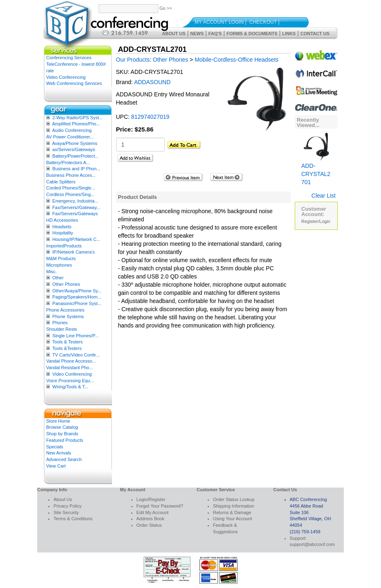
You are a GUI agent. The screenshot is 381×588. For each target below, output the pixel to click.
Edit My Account (153, 512)
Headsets (62, 227)
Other (58, 278)
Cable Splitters (61, 182)
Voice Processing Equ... (70, 381)
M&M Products (61, 258)
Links (289, 33)
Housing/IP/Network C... (76, 239)
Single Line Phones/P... (75, 336)
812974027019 (150, 117)
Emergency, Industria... (75, 201)
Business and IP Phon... (76, 169)
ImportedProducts (64, 246)
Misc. (52, 272)
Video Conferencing (66, 77)
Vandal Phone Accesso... (71, 361)
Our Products (133, 60)
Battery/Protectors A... (68, 163)
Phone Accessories (65, 310)
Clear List (324, 196)
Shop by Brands (62, 434)
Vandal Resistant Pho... (69, 367)
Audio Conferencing (72, 130)
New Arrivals (59, 453)
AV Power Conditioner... (70, 137)
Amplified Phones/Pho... (76, 124)
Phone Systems (68, 316)
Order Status (149, 525)
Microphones (59, 265)
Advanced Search (64, 459)
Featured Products (65, 440)
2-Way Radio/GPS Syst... (77, 118)
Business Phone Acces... (71, 175)
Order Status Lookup (234, 499)
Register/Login (316, 221)
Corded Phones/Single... (71, 188)
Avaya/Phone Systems (74, 143)
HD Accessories (62, 220)
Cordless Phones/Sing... (70, 194)
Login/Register (151, 499)
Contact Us (315, 33)
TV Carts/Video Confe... (76, 355)
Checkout (263, 22)
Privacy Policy (67, 506)
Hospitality (63, 233)
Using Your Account (232, 519)
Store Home (58, 421)
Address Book (150, 519)
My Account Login (219, 22)
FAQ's (215, 33)
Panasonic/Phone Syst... (77, 303)
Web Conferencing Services (74, 83)
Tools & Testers (67, 342)
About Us (174, 33)
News (197, 33)
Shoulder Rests (62, 329)
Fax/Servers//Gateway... (76, 207)
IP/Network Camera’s (74, 252)
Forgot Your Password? (160, 506)
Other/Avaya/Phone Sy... (77, 291)
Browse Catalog (62, 427)
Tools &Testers (67, 348)
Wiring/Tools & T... (70, 387)
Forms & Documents (252, 33)
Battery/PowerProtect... (75, 156)
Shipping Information (234, 506)
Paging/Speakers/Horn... (77, 297)
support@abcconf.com (312, 544)
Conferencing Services (69, 58)
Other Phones (66, 284)
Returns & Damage (232, 512)
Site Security (66, 512)
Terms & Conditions (73, 519)
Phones (60, 323)
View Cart (56, 466)
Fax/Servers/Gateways (75, 214)
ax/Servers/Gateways (74, 149)
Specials (55, 447)
